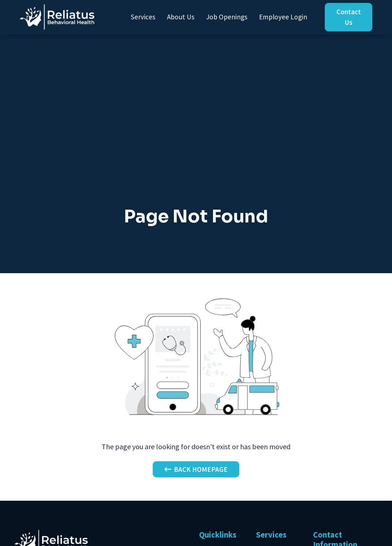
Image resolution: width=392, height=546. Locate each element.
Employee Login (283, 17)
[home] (57, 17)
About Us (181, 17)
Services (143, 17)
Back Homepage (196, 469)
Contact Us (349, 17)
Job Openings (227, 17)
